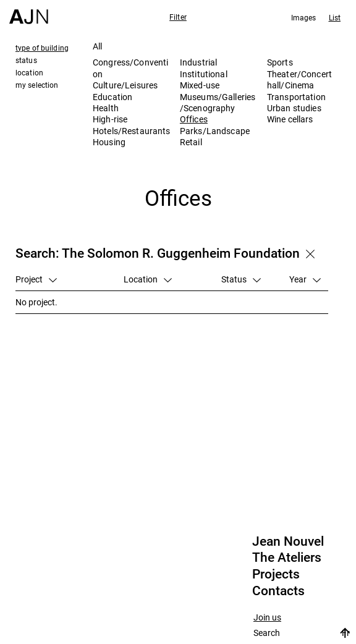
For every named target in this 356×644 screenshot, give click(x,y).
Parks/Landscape (215, 131)
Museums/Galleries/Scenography (218, 102)
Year (305, 279)
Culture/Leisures (125, 85)
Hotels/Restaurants (132, 131)
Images (304, 17)
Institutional (204, 74)
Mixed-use (200, 85)
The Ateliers (287, 557)
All (97, 46)
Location (148, 279)
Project (36, 279)
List (335, 17)
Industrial (198, 62)
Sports (280, 62)
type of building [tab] (42, 48)
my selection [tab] (37, 85)
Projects (276, 574)
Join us (267, 618)
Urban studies (294, 108)
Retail (191, 142)
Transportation (296, 97)
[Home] (29, 12)
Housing (109, 142)
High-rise (110, 119)
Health (106, 108)
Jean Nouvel (288, 541)
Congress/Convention (130, 68)
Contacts (278, 591)
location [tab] (29, 72)
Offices (194, 119)
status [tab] (26, 60)
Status (241, 279)
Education (112, 97)
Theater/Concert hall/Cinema (299, 79)
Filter (178, 17)
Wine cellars (290, 119)
